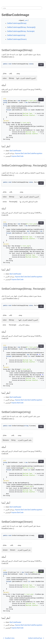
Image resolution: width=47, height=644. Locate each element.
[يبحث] (22, 8)
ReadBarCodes (9, 638)
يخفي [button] (26, 20)
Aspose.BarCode (17, 156)
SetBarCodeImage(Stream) (17, 39)
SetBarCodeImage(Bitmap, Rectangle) (21, 31)
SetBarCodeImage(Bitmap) (17, 23)
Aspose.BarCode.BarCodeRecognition (29, 153)
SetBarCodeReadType (36, 638)
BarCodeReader (15, 151)
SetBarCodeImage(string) (16, 35)
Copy (41, 65)
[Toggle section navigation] (44, 8)
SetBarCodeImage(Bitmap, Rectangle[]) (21, 27)
